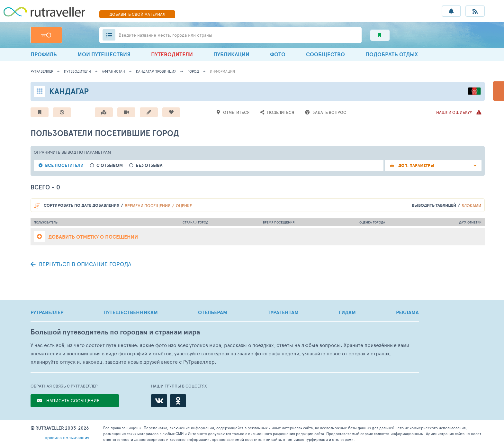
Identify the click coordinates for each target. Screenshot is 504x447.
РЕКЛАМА (407, 312)
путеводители (77, 71)
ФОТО (278, 54)
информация (222, 71)
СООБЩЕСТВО (325, 54)
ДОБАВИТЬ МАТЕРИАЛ (137, 14)
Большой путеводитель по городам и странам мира (115, 332)
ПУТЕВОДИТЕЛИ (172, 54)
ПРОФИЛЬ (44, 54)
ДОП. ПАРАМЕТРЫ (416, 165)
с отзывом (110, 165)
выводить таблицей (434, 205)
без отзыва (149, 165)
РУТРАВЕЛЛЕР (47, 312)
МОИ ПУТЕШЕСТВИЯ (104, 54)
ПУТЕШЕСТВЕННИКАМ (131, 312)
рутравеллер (42, 71)
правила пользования (67, 438)
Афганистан (113, 71)
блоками (471, 205)
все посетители (64, 165)
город (193, 71)
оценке (184, 205)
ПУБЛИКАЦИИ (231, 54)
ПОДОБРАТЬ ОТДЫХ (392, 54)
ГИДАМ (347, 312)
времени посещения (148, 205)
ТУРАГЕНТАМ (283, 312)
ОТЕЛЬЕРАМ (213, 312)
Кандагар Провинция (156, 71)
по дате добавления (81, 205)
